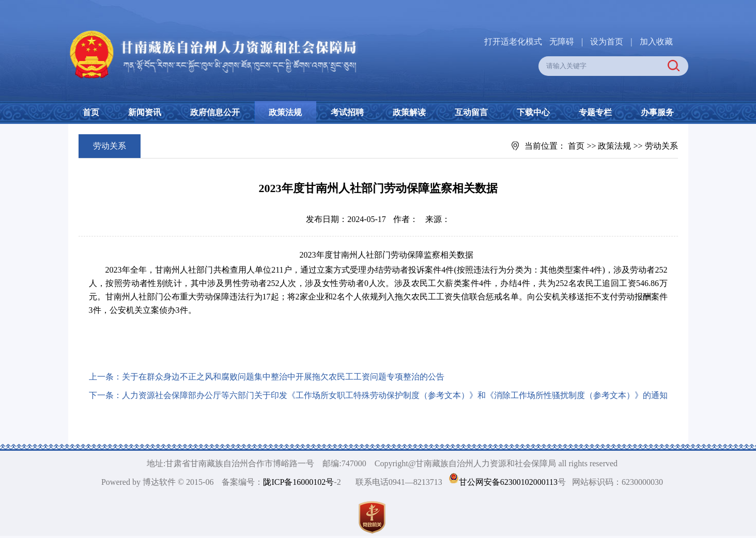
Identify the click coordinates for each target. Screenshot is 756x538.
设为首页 (607, 42)
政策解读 (409, 112)
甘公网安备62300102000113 (508, 482)
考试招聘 (347, 112)
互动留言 (471, 112)
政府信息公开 (215, 112)
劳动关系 (661, 146)
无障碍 (562, 42)
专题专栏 (595, 112)
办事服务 (657, 112)
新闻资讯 (145, 112)
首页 (91, 112)
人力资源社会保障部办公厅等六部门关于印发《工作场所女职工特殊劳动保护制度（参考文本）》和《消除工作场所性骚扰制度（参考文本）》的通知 (395, 395)
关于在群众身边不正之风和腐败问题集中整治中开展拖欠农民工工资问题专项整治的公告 (283, 377)
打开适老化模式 (513, 42)
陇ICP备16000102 (294, 482)
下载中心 (533, 112)
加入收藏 (656, 42)
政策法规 (285, 112)
